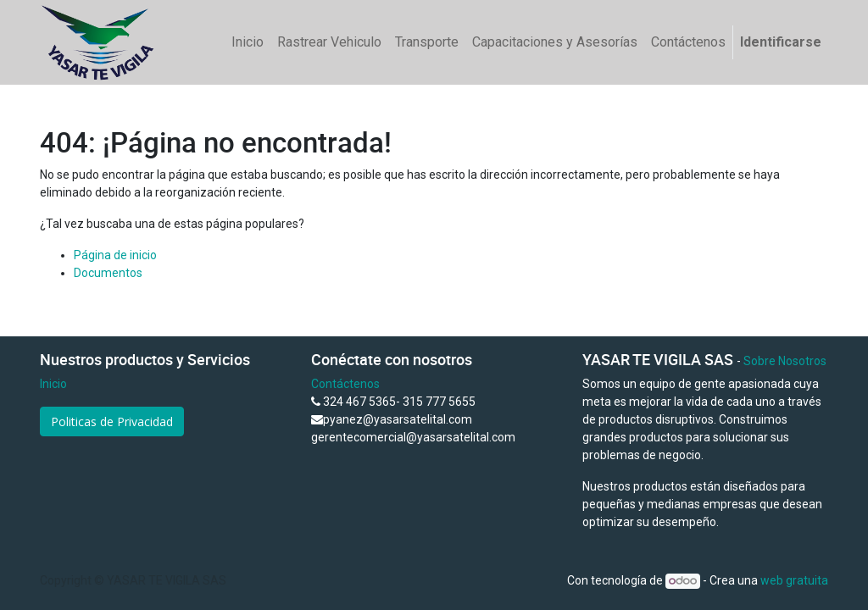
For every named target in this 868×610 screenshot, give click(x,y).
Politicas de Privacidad (112, 421)
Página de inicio (115, 255)
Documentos (108, 273)
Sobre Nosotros (785, 361)
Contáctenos (345, 384)
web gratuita (794, 580)
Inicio (53, 384)
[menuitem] (248, 42)
